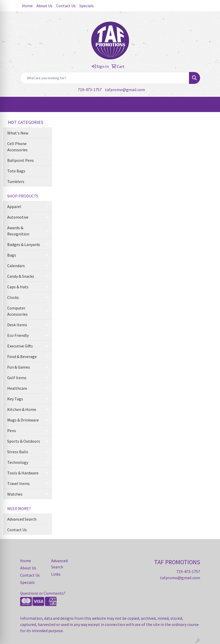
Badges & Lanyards (24, 244)
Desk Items (17, 325)
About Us (44, 6)
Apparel (14, 206)
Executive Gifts (20, 346)
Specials (87, 6)
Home (27, 6)
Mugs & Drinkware (23, 420)
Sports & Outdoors (24, 441)
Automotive (18, 217)
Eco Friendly (18, 335)
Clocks (13, 297)
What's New (18, 133)
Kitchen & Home (22, 409)
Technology (18, 462)
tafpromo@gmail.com (125, 90)
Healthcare (17, 388)
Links (56, 574)
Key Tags (15, 399)
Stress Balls (18, 452)
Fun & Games (19, 367)
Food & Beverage (22, 356)
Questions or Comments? (43, 593)
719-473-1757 (90, 90)
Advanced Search (22, 519)
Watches (15, 494)
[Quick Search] (105, 78)
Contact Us (66, 6)
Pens (12, 431)
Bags (12, 255)
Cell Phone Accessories (17, 147)
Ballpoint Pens (21, 160)
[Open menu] (210, 105)
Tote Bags (16, 171)
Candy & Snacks (21, 276)
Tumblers (16, 181)
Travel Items (18, 483)
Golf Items (17, 378)
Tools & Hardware (23, 473)
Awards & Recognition (18, 231)
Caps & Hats (18, 287)
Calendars (16, 266)
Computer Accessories (17, 311)
